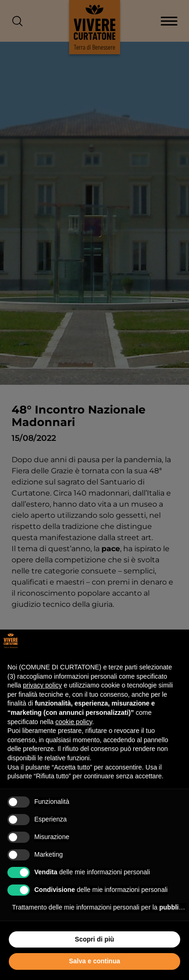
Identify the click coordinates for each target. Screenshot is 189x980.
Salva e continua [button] (94, 961)
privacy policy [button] (42, 685)
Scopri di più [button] (95, 939)
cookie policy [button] (74, 722)
